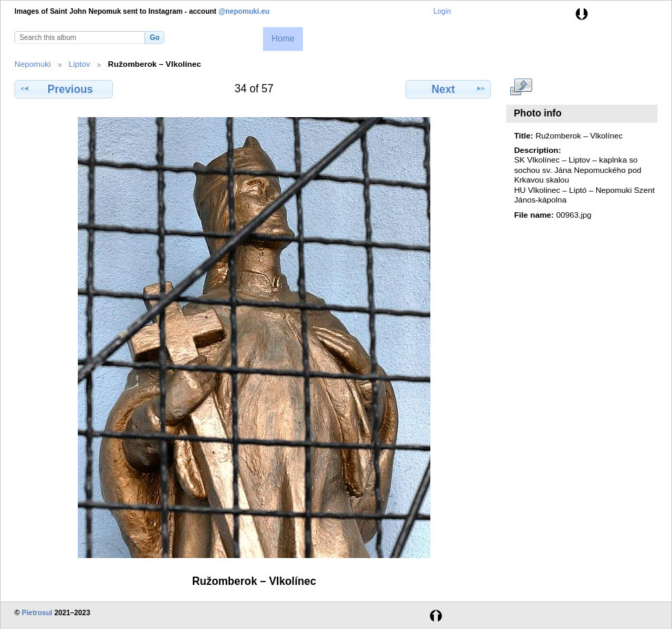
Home (283, 39)
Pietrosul (37, 613)
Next (449, 89)
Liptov (80, 64)
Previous (63, 89)
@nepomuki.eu (244, 11)
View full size (522, 87)
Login (442, 11)
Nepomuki (33, 64)
